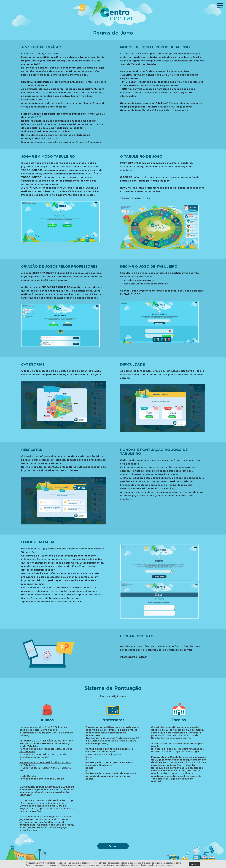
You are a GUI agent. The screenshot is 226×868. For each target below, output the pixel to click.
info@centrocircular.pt (134, 657)
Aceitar (195, 864)
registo (184, 71)
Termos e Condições (88, 142)
